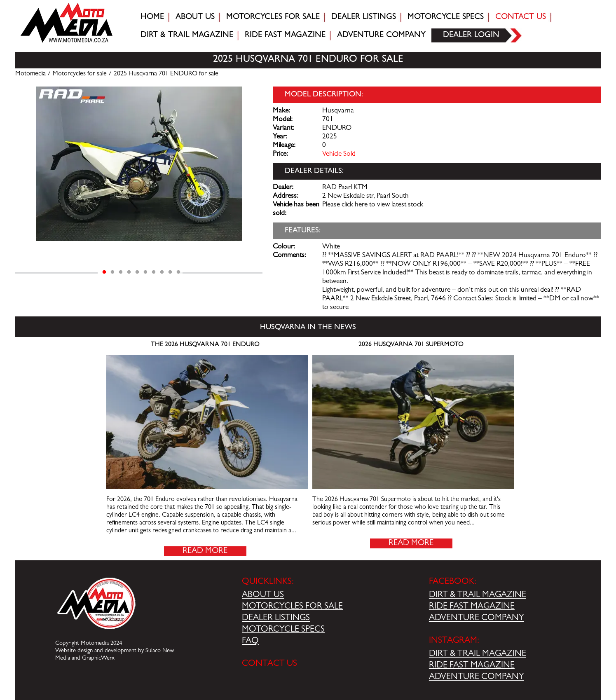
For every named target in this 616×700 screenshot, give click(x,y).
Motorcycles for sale (273, 17)
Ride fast (285, 35)
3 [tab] (121, 272)
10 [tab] (178, 272)
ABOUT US (263, 595)
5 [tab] (137, 272)
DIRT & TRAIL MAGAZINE (478, 595)
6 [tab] (145, 272)
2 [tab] (112, 272)
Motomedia (30, 74)
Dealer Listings (364, 17)
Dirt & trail (187, 35)
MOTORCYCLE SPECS (283, 630)
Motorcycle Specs (446, 17)
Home (152, 17)
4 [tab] (129, 272)
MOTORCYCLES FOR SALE (292, 607)
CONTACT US (269, 664)
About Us (195, 17)
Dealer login (471, 35)
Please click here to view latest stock (373, 205)
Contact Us (521, 17)
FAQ (250, 641)
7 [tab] (154, 272)
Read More (205, 551)
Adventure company (381, 35)
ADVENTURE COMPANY (477, 618)
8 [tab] (162, 272)
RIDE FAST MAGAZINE (472, 607)
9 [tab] (170, 272)
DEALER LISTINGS (276, 618)
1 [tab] (104, 272)
